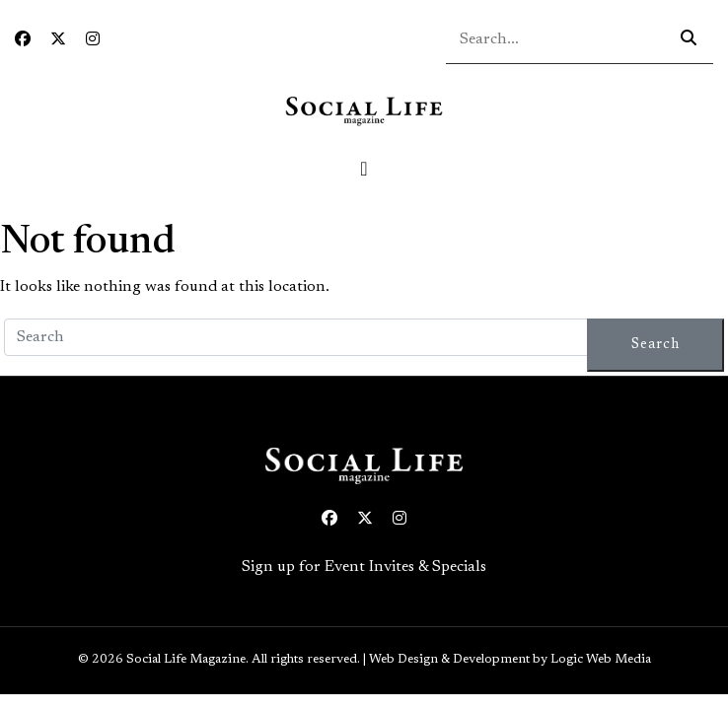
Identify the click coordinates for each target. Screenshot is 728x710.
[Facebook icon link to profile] (23, 40)
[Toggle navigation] (364, 169)
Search (655, 345)
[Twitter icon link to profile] (58, 40)
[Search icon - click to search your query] (689, 39)
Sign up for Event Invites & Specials (364, 567)
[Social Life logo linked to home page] (364, 110)
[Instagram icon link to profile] (93, 40)
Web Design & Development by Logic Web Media (510, 660)
